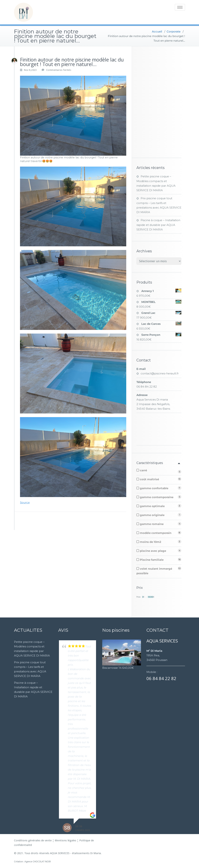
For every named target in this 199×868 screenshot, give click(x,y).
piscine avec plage (153, 551)
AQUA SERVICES (60, 853)
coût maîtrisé (149, 479)
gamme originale (152, 515)
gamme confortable (154, 488)
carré (143, 470)
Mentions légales (65, 840)
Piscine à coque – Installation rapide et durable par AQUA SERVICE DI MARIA (158, 225)
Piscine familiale (152, 560)
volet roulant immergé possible (154, 571)
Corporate (174, 31)
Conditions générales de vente (33, 840)
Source (25, 502)
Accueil (157, 31)
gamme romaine (152, 524)
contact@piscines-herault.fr (160, 373)
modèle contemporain (156, 533)
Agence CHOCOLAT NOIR (38, 862)
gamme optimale (152, 506)
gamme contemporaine (157, 497)
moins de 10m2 (151, 542)
